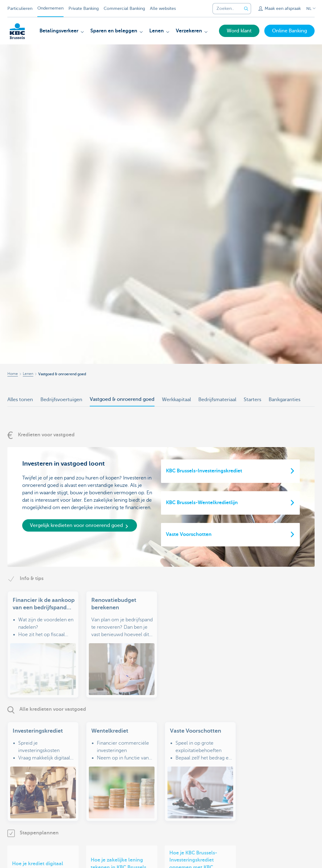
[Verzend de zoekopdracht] (246, 9)
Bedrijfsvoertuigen (61, 400)
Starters (252, 400)
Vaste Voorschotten (189, 534)
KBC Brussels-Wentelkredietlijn (202, 503)
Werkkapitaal (176, 400)
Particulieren (20, 8)
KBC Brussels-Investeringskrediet (204, 471)
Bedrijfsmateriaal (217, 400)
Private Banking (84, 8)
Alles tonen (20, 400)
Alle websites (163, 8)
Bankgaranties (285, 400)
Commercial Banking (124, 8)
